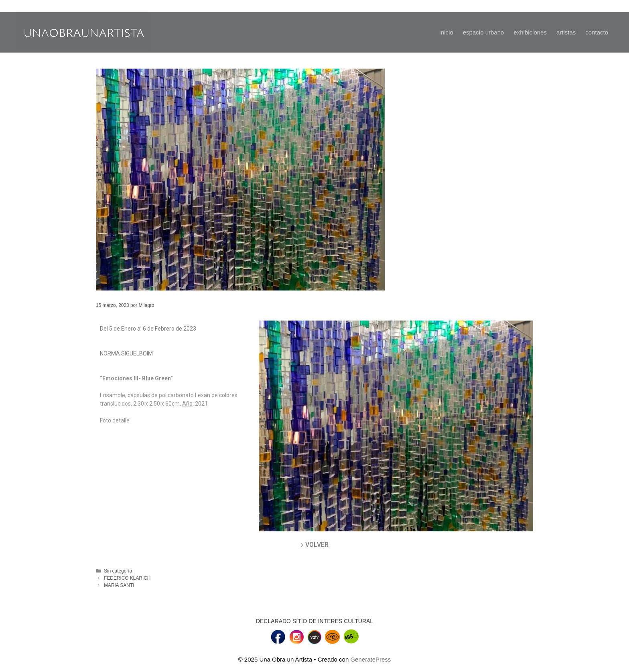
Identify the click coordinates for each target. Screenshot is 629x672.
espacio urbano (484, 32)
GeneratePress (370, 659)
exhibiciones (530, 32)
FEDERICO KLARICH (127, 578)
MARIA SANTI (119, 585)
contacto (597, 32)
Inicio (446, 32)
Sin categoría (118, 571)
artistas (566, 32)
